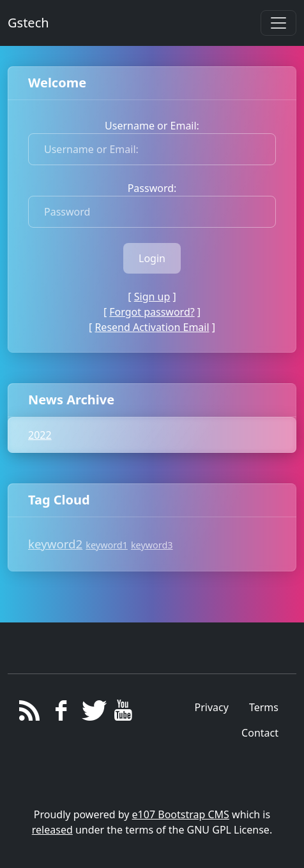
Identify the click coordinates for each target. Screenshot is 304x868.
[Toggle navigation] (278, 23)
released (52, 830)
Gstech (28, 23)
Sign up (152, 297)
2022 (40, 435)
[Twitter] (92, 714)
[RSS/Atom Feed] (30, 714)
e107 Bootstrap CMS (181, 814)
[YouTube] (124, 714)
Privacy (212, 707)
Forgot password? (152, 312)
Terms (264, 707)
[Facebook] (61, 714)
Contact (260, 733)
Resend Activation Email (152, 327)
